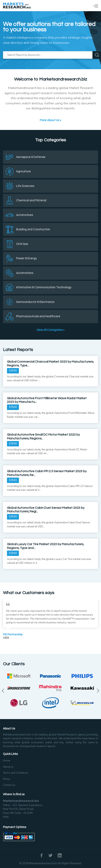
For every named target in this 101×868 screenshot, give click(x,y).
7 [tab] (56, 651)
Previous (3, 691)
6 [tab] (50, 651)
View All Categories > (50, 330)
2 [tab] (27, 651)
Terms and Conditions (16, 773)
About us (8, 767)
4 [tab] (39, 651)
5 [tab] (45, 651)
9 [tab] (68, 651)
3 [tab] (33, 651)
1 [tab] (21, 651)
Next (98, 691)
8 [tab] (62, 651)
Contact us (9, 785)
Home (7, 761)
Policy (7, 779)
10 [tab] (74, 651)
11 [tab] (80, 651)
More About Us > (51, 120)
